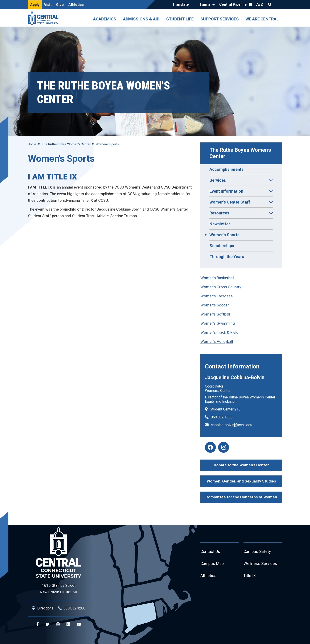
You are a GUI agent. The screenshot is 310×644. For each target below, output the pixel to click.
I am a (205, 4)
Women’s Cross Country (221, 287)
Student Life (180, 19)
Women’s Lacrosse (217, 296)
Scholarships (222, 246)
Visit (48, 5)
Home (32, 144)
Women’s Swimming (218, 323)
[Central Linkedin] (68, 624)
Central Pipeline (233, 4)
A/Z (260, 4)
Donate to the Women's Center (241, 465)
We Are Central (262, 19)
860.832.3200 (74, 608)
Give (60, 5)
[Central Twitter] (48, 624)
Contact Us (210, 552)
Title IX (250, 576)
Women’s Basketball (217, 278)
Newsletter (220, 224)
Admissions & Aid (141, 19)
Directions (45, 608)
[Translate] (182, 5)
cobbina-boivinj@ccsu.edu (231, 425)
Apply (35, 5)
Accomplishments (226, 169)
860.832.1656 (222, 417)
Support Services (220, 19)
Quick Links (278, 5)
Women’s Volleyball (217, 341)
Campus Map (212, 564)
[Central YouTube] (79, 624)
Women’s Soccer (215, 305)
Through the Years (227, 257)
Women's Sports (224, 235)
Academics (105, 19)
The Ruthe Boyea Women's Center (241, 153)
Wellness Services (260, 564)
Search (270, 5)
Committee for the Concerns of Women (241, 497)
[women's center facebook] (210, 447)
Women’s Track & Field (219, 332)
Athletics (76, 5)
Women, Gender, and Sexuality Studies (241, 481)
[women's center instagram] (224, 447)
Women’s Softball (215, 314)
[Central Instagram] (58, 624)
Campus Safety (257, 552)
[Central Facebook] (38, 624)
